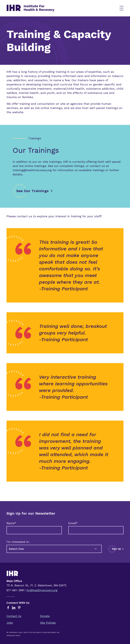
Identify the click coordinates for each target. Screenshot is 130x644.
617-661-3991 (15, 590)
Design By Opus (13, 635)
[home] (59, 8)
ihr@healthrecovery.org (42, 590)
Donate (45, 616)
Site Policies (48, 623)
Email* (73, 523)
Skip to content (5, 0)
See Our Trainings (32, 191)
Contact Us (14, 616)
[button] (122, 8)
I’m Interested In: (18, 542)
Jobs (10, 623)
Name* (11, 523)
